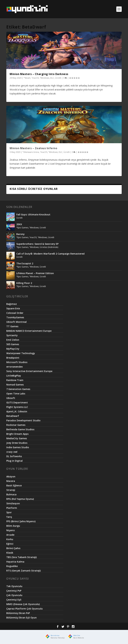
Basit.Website (79, 638)
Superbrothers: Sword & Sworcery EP (37, 244)
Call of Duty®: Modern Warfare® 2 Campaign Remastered (50, 254)
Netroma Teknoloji (58, 638)
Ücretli (58, 78)
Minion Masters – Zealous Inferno (33, 148)
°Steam (27, 78)
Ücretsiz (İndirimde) (49, 247)
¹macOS (35, 78)
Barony (20, 234)
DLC (52, 78)
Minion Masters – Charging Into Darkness (39, 74)
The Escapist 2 (25, 263)
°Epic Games (22, 228)
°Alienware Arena (31, 152)
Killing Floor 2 (24, 283)
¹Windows (44, 78)
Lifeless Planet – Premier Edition (35, 273)
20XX (19, 224)
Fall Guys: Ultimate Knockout (33, 214)
